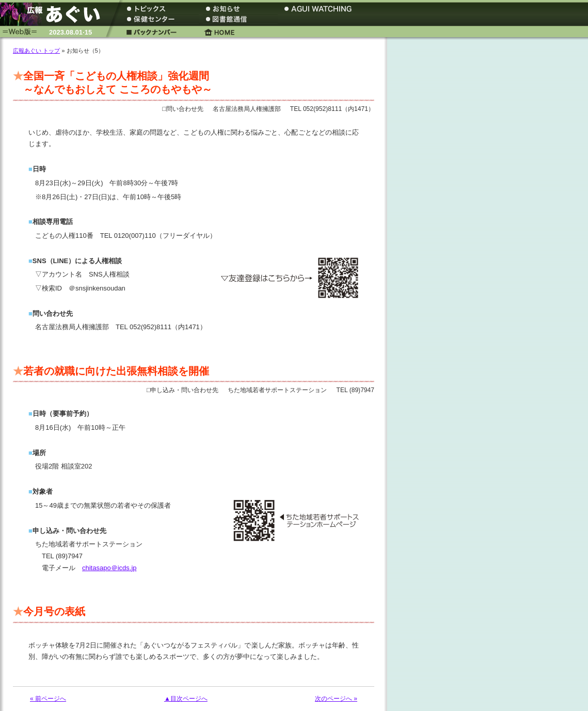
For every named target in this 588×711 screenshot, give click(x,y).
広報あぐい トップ (36, 51)
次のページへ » (336, 699)
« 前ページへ (48, 699)
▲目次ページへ (186, 699)
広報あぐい (54, 14)
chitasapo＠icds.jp (109, 568)
